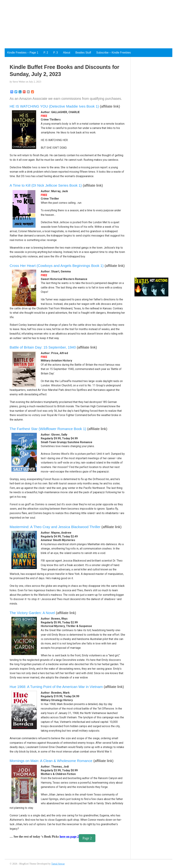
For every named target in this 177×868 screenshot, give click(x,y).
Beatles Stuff (83, 53)
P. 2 (46, 53)
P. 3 (55, 53)
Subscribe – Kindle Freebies (114, 53)
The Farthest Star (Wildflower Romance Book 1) (48, 429)
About (67, 53)
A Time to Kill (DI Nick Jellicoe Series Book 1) (46, 185)
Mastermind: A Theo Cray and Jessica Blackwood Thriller (55, 527)
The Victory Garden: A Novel (32, 613)
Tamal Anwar (58, 864)
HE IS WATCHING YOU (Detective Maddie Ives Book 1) (54, 106)
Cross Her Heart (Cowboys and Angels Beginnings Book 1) (57, 266)
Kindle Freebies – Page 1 (23, 53)
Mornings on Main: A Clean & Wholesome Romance (51, 761)
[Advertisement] (88, 24)
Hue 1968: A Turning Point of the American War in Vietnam (56, 687)
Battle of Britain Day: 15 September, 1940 (43, 347)
